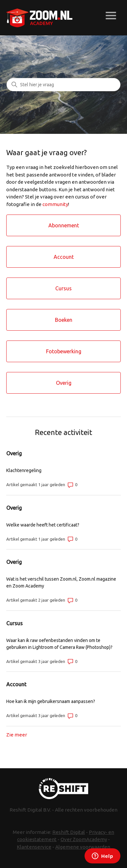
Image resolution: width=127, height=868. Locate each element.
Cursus (14, 623)
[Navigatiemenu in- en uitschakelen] (111, 16)
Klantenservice (34, 847)
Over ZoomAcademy (84, 839)
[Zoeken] (63, 85)
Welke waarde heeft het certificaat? (43, 525)
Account (16, 684)
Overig (14, 453)
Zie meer (17, 735)
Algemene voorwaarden (83, 847)
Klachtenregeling (24, 470)
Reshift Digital (69, 832)
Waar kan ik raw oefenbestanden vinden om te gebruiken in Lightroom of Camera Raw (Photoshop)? (59, 644)
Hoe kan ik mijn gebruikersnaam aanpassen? (51, 701)
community (55, 204)
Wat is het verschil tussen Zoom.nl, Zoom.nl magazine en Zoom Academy (61, 582)
